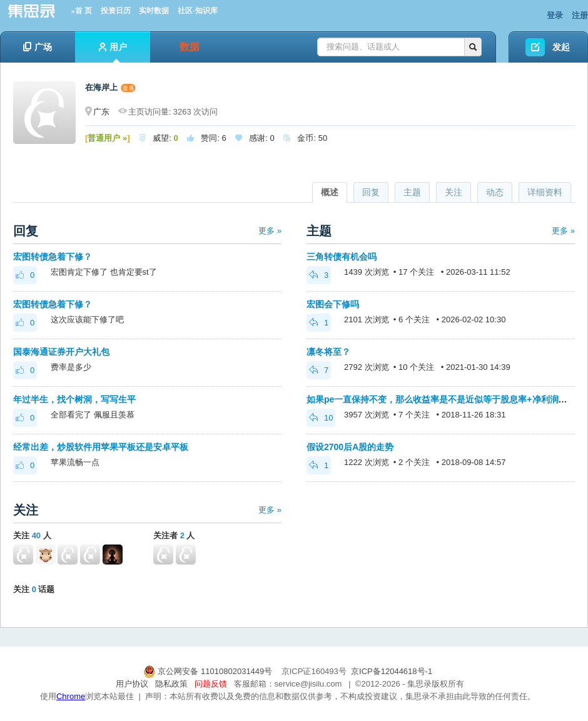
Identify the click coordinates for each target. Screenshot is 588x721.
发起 (561, 47)
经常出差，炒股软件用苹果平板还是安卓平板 (101, 447)
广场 (38, 47)
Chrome (71, 696)
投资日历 (116, 11)
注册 (580, 15)
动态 (495, 192)
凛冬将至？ (328, 352)
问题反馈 (211, 684)
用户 (113, 52)
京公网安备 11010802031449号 (209, 671)
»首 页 (82, 11)
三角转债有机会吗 (342, 257)
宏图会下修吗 (333, 304)
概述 (330, 192)
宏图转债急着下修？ (53, 257)
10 (321, 418)
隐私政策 (171, 684)
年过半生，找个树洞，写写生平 (74, 399)
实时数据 (154, 11)
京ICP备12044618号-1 (392, 671)
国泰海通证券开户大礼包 (61, 352)
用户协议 (132, 684)
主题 (412, 192)
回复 (371, 192)
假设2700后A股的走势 (350, 447)
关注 (454, 192)
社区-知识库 (198, 11)
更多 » (270, 231)
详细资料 (545, 192)
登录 (555, 15)
